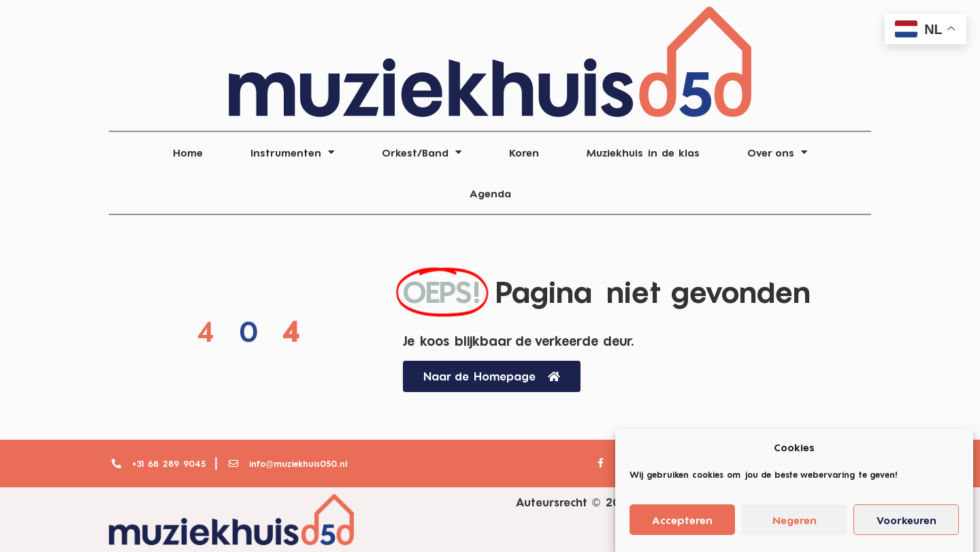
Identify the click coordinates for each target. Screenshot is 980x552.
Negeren (795, 525)
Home (188, 152)
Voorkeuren (906, 525)
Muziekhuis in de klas (643, 152)
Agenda (490, 193)
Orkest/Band (422, 152)
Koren (524, 152)
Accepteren (682, 525)
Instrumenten (292, 152)
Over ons (777, 152)
